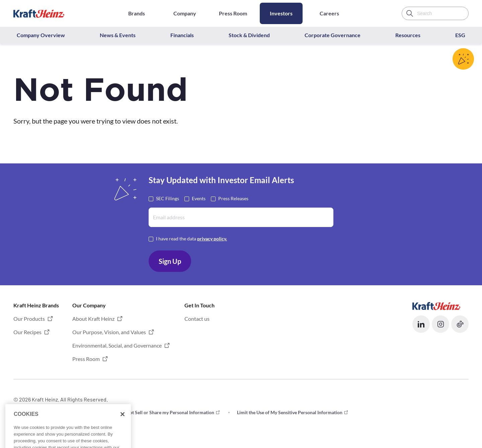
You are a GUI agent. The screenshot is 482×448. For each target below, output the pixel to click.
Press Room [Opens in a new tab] (233, 13)
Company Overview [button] (41, 35)
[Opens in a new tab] (436, 305)
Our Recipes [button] (27, 332)
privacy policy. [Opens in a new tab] (212, 239)
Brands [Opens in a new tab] (137, 13)
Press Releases (233, 198)
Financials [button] (182, 35)
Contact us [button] (197, 319)
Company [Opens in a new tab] (185, 13)
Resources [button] (408, 35)
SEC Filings (168, 198)
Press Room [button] (86, 359)
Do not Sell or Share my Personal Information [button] (167, 412)
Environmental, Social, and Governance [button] (117, 345)
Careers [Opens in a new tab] (329, 13)
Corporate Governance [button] (333, 35)
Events (199, 198)
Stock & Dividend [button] (249, 35)
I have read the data (191, 238)
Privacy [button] (89, 412)
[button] (421, 324)
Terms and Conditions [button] (36, 412)
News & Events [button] (118, 35)
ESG (460, 35)
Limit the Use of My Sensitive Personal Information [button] (290, 412)
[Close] (123, 431)
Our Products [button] (29, 319)
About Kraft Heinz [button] (93, 319)
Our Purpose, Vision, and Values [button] (109, 332)
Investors (281, 13)
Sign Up (170, 261)
